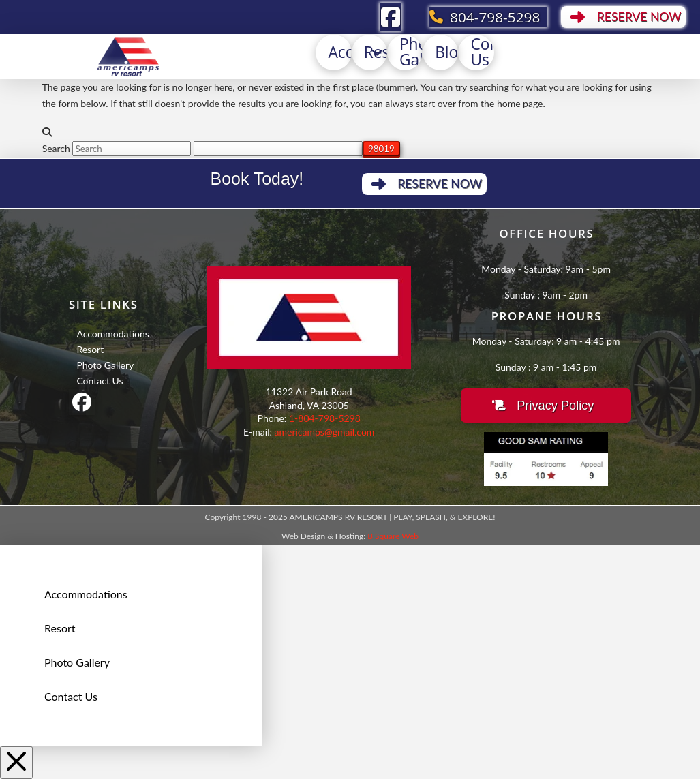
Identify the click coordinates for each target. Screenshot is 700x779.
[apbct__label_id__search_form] (278, 149)
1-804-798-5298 (325, 418)
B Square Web (393, 536)
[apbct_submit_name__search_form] (381, 149)
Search (56, 148)
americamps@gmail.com (325, 432)
